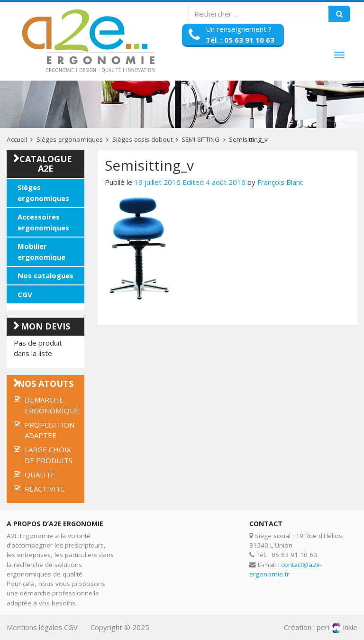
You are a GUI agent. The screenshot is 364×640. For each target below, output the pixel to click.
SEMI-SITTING (200, 139)
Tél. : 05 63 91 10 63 (240, 40)
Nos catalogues (45, 275)
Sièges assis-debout (142, 139)
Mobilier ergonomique (41, 251)
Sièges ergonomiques (70, 139)
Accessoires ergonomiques (43, 222)
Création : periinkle (321, 627)
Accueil (17, 139)
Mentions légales (34, 627)
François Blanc (280, 182)
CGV (25, 294)
